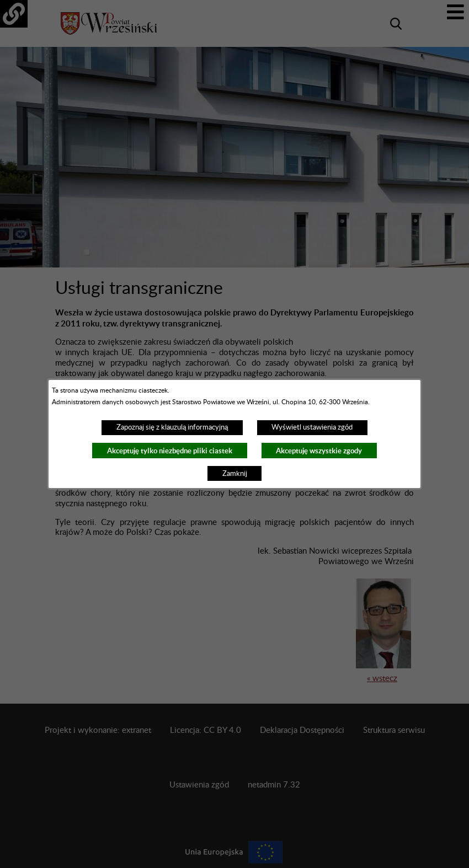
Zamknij (235, 474)
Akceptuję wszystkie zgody (319, 451)
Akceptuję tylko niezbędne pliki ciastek (170, 451)
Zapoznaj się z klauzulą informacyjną (172, 427)
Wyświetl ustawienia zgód (312, 427)
